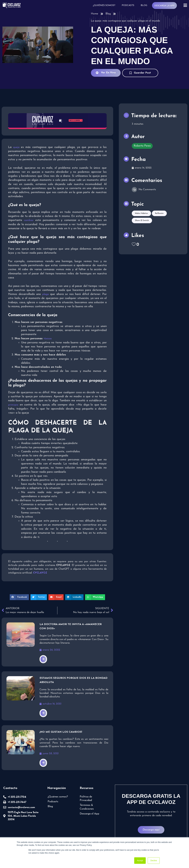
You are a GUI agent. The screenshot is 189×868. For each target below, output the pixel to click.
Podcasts (128, 5)
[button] (19, 597)
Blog (144, 5)
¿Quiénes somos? (104, 5)
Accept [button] (140, 861)
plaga (45, 294)
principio (13, 405)
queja (16, 147)
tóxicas (48, 339)
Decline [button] (154, 861)
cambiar (29, 220)
